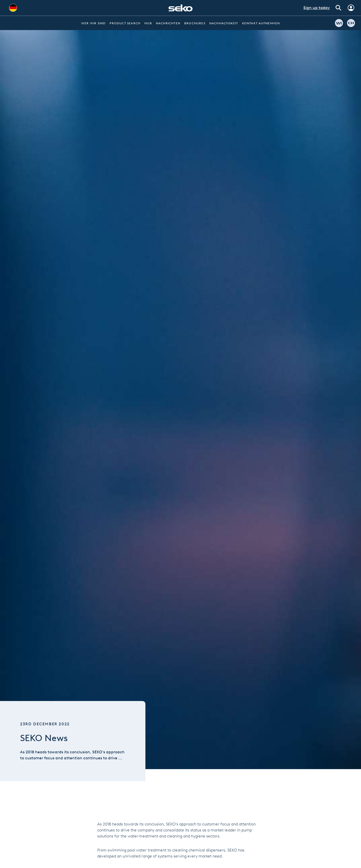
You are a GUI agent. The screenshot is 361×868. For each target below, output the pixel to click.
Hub (148, 23)
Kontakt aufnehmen (261, 23)
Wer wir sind (93, 23)
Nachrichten (168, 23)
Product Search (125, 23)
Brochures (195, 23)
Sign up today (317, 8)
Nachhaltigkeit (224, 23)
